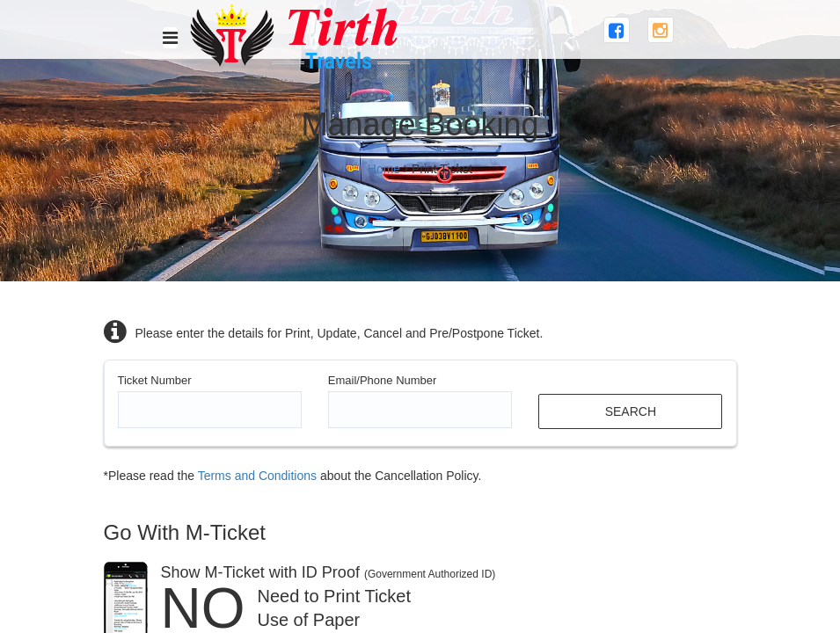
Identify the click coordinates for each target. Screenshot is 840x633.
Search (631, 411)
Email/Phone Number (383, 380)
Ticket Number (155, 380)
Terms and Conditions (257, 476)
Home (384, 169)
